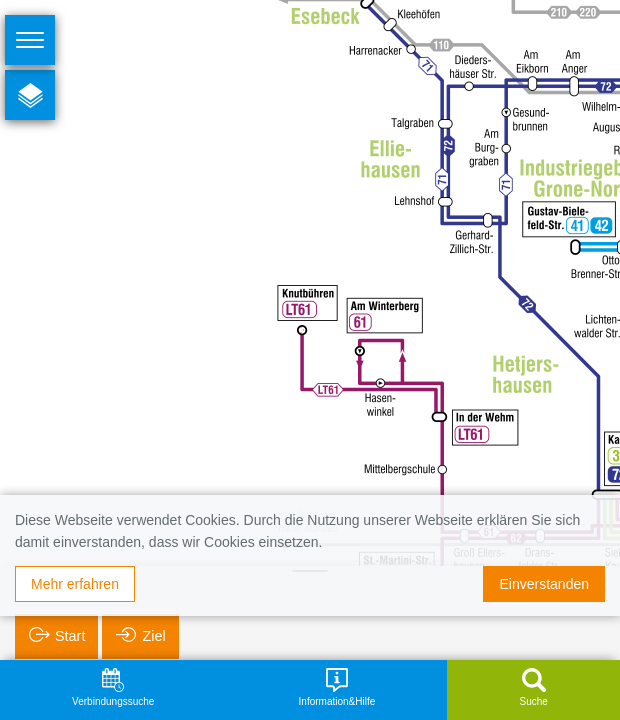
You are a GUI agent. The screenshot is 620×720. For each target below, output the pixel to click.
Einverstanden (544, 584)
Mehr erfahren (75, 584)
